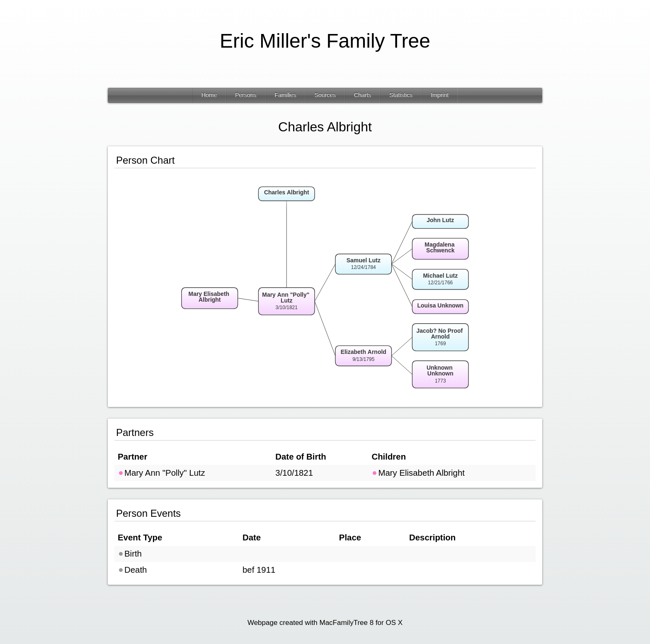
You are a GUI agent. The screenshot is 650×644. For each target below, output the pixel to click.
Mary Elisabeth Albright (418, 473)
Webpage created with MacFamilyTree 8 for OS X (325, 623)
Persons (246, 95)
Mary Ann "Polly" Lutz (161, 473)
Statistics (401, 95)
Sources (325, 95)
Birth (130, 554)
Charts (363, 95)
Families (286, 95)
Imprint (440, 95)
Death (132, 570)
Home (209, 95)
